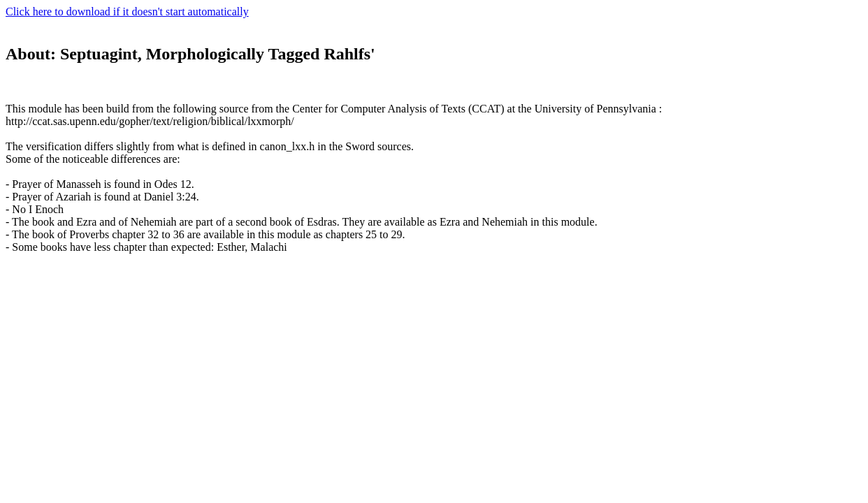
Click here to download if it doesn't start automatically (127, 12)
